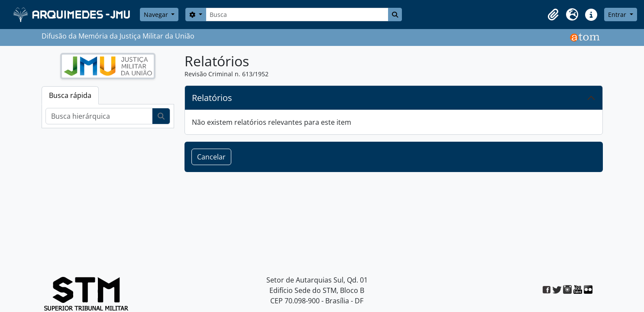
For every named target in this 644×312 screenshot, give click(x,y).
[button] (553, 15)
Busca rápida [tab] (70, 95)
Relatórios (212, 98)
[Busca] (297, 15)
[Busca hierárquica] (99, 116)
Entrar (618, 15)
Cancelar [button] (211, 157)
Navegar (157, 15)
